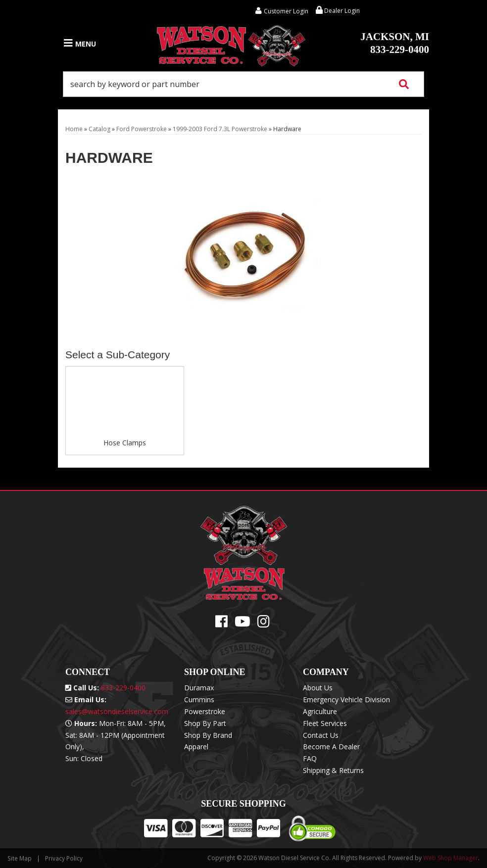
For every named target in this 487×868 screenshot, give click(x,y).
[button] (243, 84)
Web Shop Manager (451, 858)
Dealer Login (338, 11)
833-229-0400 (395, 43)
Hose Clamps (125, 443)
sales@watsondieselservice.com (117, 711)
